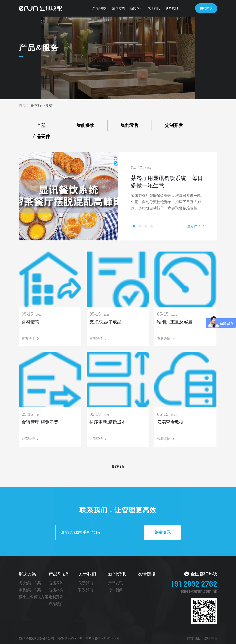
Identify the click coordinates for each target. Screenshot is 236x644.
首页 (22, 105)
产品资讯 (115, 583)
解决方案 (119, 8)
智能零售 (130, 125)
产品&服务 (100, 8)
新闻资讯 (136, 8)
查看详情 (194, 226)
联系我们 (172, 8)
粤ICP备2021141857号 (103, 638)
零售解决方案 (30, 590)
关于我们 (154, 8)
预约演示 (206, 8)
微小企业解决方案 (34, 597)
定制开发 (174, 125)
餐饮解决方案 (30, 583)
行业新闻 (115, 590)
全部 (41, 125)
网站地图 (194, 638)
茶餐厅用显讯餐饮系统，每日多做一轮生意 (167, 182)
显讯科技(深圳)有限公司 (37, 638)
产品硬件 (41, 136)
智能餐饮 (85, 125)
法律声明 (211, 638)
